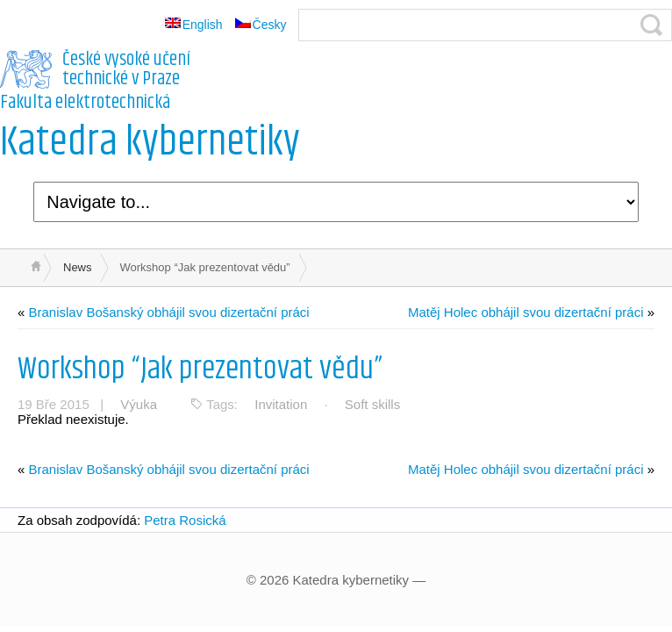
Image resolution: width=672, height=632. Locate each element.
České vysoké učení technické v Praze (126, 69)
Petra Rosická (185, 520)
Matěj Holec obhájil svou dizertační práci (525, 312)
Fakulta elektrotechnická (85, 103)
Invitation (281, 404)
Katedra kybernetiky (150, 143)
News (78, 267)
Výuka (139, 404)
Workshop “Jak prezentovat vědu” (200, 369)
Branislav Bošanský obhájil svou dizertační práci (169, 312)
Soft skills (372, 404)
